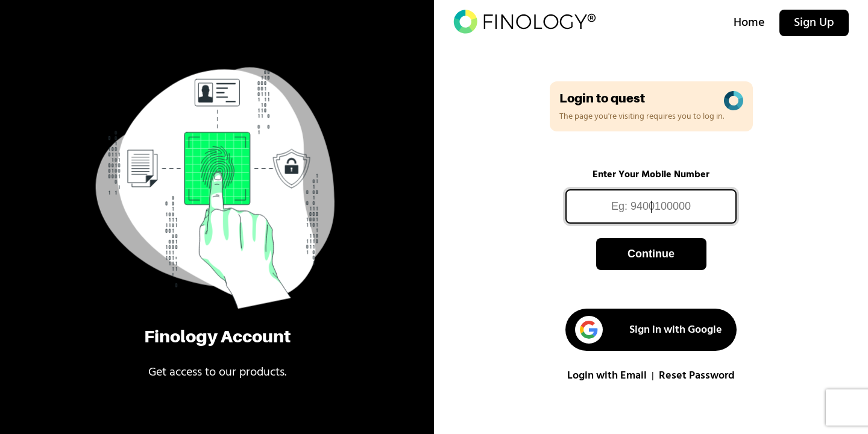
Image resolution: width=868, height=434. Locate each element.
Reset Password (697, 376)
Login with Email (607, 376)
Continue (651, 254)
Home (749, 23)
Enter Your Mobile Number (651, 175)
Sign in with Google (649, 330)
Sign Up (814, 23)
